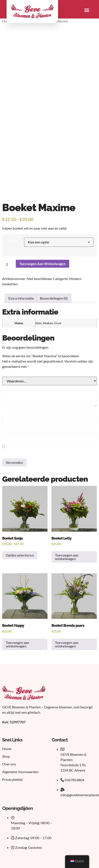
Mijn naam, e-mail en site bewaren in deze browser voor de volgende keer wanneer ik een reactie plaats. (46, 453)
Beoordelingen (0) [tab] (54, 298)
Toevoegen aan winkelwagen (42, 264)
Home (7, 749)
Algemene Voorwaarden (20, 772)
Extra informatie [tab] (21, 298)
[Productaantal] (9, 264)
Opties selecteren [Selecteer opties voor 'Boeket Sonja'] (20, 555)
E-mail (8, 430)
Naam (8, 414)
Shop (6, 756)
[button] (87, 10)
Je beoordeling (13, 374)
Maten (13, 241)
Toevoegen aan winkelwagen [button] (67, 557)
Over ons (9, 764)
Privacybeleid (12, 779)
